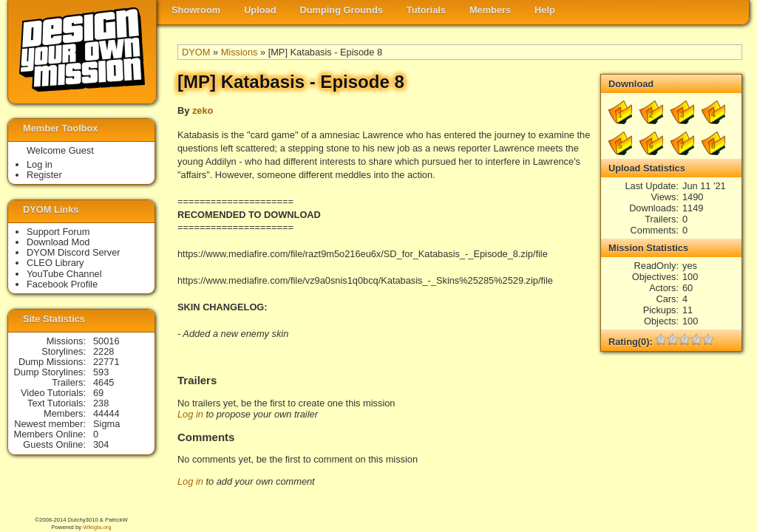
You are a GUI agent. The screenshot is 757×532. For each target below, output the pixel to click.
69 (98, 393)
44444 (106, 413)
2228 (103, 351)
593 (101, 372)
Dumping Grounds (342, 10)
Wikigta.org (97, 527)
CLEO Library (55, 263)
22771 (106, 362)
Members (490, 10)
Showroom (196, 10)
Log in (190, 414)
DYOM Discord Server (74, 252)
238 (101, 403)
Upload (260, 10)
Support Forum (58, 232)
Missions (240, 52)
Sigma (106, 424)
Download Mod (58, 242)
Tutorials (426, 10)
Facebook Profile (62, 284)
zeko (203, 110)
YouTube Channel (64, 274)
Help (545, 10)
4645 (103, 382)
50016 (106, 341)
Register (44, 175)
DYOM (196, 52)
